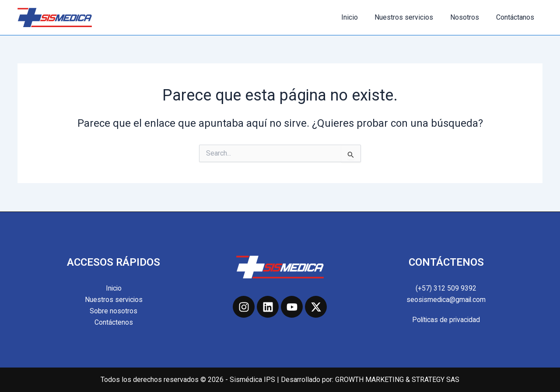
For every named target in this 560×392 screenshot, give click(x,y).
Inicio (360, 17)
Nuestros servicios (411, 17)
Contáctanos (516, 17)
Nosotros (469, 17)
